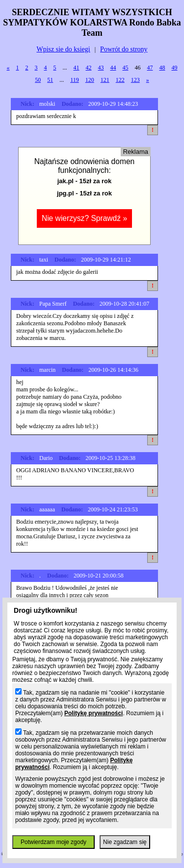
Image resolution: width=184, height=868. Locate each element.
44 (113, 68)
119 (75, 80)
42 (89, 68)
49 (175, 68)
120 (90, 80)
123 (135, 80)
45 (126, 68)
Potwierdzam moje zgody (53, 842)
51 (50, 80)
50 (38, 80)
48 (162, 68)
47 (150, 68)
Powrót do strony (124, 49)
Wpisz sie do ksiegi (63, 49)
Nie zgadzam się (125, 842)
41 (77, 68)
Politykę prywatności (93, 713)
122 (120, 80)
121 (105, 80)
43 (101, 68)
